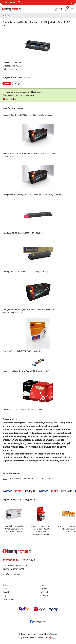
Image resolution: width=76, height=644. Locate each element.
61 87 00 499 (10, 2)
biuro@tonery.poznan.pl (12, 574)
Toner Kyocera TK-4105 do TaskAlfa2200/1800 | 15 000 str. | (25, 271)
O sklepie (6, 585)
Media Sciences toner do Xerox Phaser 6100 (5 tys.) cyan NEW (25, 371)
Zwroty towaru (8, 599)
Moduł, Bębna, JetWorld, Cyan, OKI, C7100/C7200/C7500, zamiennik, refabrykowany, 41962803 (28, 311)
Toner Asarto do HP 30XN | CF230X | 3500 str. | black (22, 409)
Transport (45, 596)
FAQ (4, 596)
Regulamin (7, 589)
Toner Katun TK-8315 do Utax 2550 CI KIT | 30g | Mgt (23, 233)
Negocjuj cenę (46, 592)
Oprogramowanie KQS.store (30, 637)
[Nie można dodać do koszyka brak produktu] (7, 83)
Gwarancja (45, 589)
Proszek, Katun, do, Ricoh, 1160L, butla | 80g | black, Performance (27, 115)
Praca (43, 585)
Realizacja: (49, 637)
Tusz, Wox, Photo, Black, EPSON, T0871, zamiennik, (22, 351)
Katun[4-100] (17, 62)
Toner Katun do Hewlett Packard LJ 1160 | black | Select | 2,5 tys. (34, 478)
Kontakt (6, 592)
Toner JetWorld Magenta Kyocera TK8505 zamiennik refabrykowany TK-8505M (32, 195)
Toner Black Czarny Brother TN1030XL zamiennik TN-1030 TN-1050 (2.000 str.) (14, 529)
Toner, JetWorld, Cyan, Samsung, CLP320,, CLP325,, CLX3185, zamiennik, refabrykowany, (30, 155)
